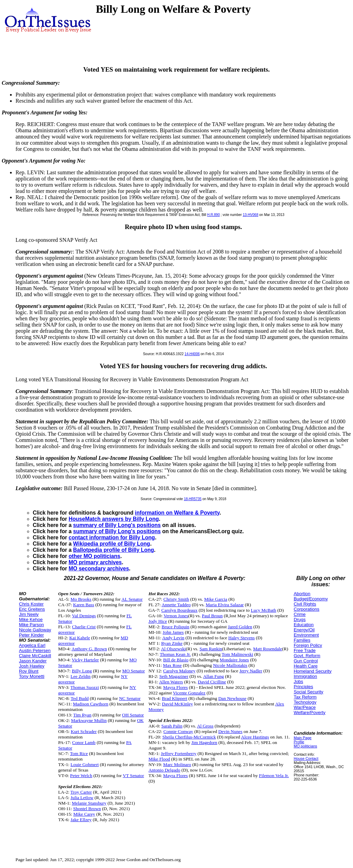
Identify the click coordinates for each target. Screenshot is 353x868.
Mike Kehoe (31, 619)
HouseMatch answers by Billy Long (114, 519)
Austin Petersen (35, 650)
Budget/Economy (311, 599)
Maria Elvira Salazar (225, 605)
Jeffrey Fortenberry (179, 753)
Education (304, 625)
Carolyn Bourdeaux (179, 610)
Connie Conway (178, 731)
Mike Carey (84, 814)
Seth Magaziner (174, 676)
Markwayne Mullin (89, 720)
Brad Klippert (175, 698)
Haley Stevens (241, 638)
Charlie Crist (84, 627)
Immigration (305, 676)
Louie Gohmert (85, 764)
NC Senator (130, 698)
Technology (305, 702)
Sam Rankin (211, 649)
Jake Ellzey (81, 820)
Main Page (303, 738)
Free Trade (305, 650)
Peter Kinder (31, 635)
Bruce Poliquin (175, 627)
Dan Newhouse (232, 698)
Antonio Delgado (164, 770)
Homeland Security (313, 671)
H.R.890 (214, 215)
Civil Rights (305, 604)
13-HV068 (250, 215)
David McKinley (178, 704)
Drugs (300, 619)
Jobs (298, 681)
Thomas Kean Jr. (175, 654)
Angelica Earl (32, 645)
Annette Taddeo (176, 605)
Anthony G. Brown (89, 649)
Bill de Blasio (176, 660)
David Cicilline (212, 682)
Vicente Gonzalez (189, 693)
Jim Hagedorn (204, 742)
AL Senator (132, 599)
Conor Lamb (84, 742)
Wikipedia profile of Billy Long (112, 544)
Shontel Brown (87, 809)
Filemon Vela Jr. (274, 776)
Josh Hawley (32, 666)
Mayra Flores (175, 687)
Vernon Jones (176, 616)
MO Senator (134, 671)
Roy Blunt (29, 671)
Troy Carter (81, 792)
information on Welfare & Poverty (177, 513)
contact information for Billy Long (112, 538)
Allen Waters (171, 682)
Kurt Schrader (84, 731)
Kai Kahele (80, 638)
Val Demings (84, 616)
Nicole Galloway (35, 630)
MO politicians (305, 746)
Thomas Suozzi (85, 687)
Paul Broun (212, 616)
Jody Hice (158, 621)
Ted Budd (80, 698)
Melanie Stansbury (89, 803)
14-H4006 (192, 354)
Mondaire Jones (234, 660)
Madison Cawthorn (91, 704)
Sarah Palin (172, 726)
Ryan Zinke (172, 643)
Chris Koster (31, 604)
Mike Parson (31, 625)
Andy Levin (173, 638)
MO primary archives (95, 562)
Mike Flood (159, 759)
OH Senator (133, 715)
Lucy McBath (264, 610)
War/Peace (305, 707)
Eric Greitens (32, 609)
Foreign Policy (308, 645)
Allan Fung (213, 676)
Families (302, 640)
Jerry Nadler (251, 671)
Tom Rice (79, 753)
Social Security (309, 692)
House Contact (306, 758)
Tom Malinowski (237, 654)
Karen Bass (84, 605)
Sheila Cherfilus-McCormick (189, 737)
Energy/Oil (304, 630)
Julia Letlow (82, 798)
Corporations (306, 609)
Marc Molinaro (177, 764)
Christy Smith (176, 599)
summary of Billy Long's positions (117, 525)
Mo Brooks (81, 599)
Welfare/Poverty (310, 712)
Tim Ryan (82, 715)
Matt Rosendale (268, 649)
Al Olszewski (173, 649)
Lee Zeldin (81, 676)
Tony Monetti (32, 676)
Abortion (302, 594)
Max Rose (172, 665)
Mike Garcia (216, 599)
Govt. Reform (307, 656)
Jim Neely (29, 614)
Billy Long (82, 671)
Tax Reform (305, 697)
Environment (306, 635)
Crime (300, 614)
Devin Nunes (230, 731)
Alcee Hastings (255, 737)
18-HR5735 (193, 499)
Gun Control (306, 661)
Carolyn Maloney (179, 671)
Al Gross (205, 726)
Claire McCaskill (35, 656)
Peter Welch (81, 776)
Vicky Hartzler (85, 660)
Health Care (306, 666)
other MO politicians (94, 556)
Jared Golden (240, 627)
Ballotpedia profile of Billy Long (114, 550)
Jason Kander (33, 661)
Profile (299, 742)
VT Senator (133, 776)
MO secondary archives (99, 569)
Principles (303, 687)
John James (173, 632)
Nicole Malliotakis (230, 665)
